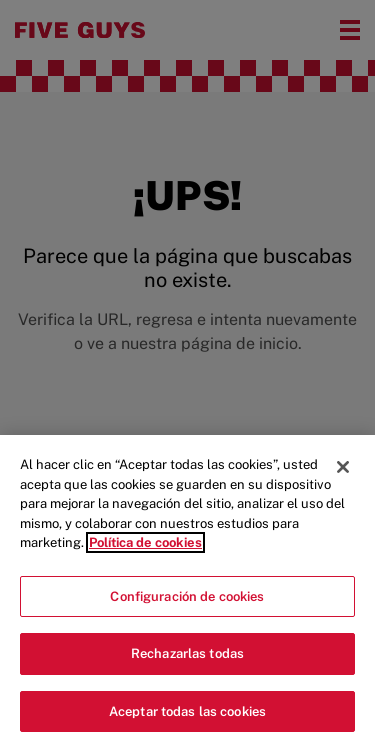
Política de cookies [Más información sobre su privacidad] (145, 547)
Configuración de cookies (187, 600)
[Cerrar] (343, 472)
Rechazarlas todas (187, 658)
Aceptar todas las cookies (187, 716)
